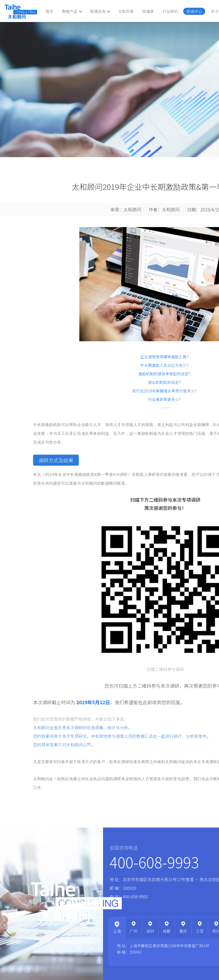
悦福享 (148, 11)
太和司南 (126, 11)
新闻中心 (194, 11)
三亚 (200, 931)
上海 (117, 931)
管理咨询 (100, 11)
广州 (134, 931)
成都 (167, 931)
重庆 (183, 931)
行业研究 (170, 11)
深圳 (150, 931)
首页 (49, 11)
